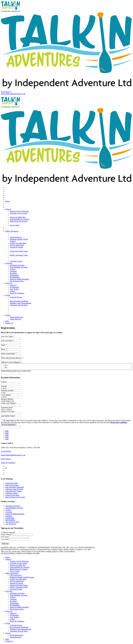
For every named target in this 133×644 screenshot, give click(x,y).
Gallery (12, 291)
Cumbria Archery (12, 493)
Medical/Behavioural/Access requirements (16, 371)
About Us (9, 283)
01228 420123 (6, 92)
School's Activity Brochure (19, 211)
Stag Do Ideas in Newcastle (15, 497)
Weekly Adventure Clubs (19, 255)
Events (8, 295)
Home (7, 201)
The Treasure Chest (17, 281)
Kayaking (13, 273)
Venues (8, 315)
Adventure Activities (17, 265)
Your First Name (8, 336)
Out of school (15, 225)
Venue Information (16, 317)
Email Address (7, 535)
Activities (9, 263)
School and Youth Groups (19, 251)
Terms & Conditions (17, 293)
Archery (13, 269)
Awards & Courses (16, 247)
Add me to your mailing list (12, 362)
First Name (5, 537)
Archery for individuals (18, 243)
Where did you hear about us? (12, 358)
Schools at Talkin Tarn (18, 217)
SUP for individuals (17, 245)
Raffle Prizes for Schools (19, 221)
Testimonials (14, 287)
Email (4, 345)
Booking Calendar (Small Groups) (22, 577)
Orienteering (14, 275)
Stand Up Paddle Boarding (19, 279)
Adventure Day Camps (13, 491)
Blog (7, 321)
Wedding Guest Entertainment (20, 303)
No (5, 368)
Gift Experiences (16, 237)
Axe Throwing (10, 524)
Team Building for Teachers (20, 219)
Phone (4, 349)
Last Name (5, 539)
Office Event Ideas (12, 485)
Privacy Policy (6, 459)
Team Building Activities (19, 267)
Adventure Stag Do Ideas (19, 305)
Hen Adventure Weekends (19, 301)
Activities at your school (18, 213)
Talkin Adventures (12, 231)
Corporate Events (16, 261)
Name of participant (9, 354)
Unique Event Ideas (12, 495)
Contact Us (9, 323)
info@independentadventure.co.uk (13, 94)
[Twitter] (6, 468)
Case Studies (14, 289)
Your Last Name (8, 341)
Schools (8, 209)
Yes (5, 365)
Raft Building (15, 277)
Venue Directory (16, 319)
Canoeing (13, 271)
